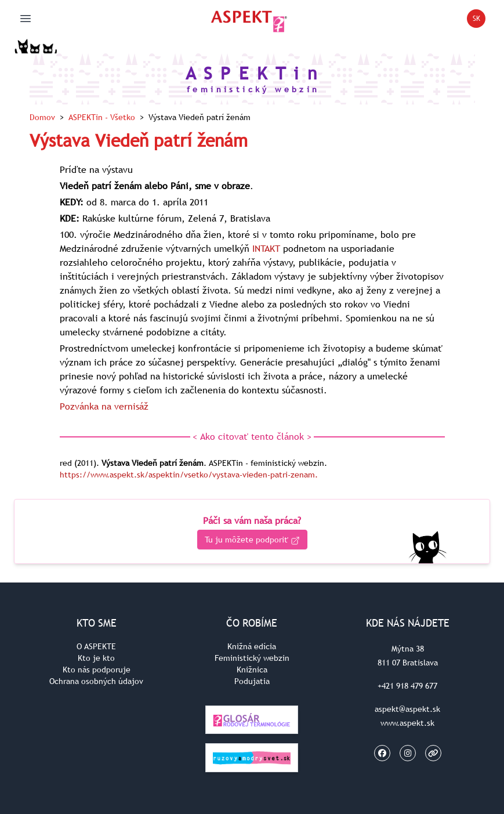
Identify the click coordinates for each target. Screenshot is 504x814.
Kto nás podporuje (97, 670)
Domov (42, 117)
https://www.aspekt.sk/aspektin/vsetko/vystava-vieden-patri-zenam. (189, 475)
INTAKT (266, 248)
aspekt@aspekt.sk (407, 709)
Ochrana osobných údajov (96, 681)
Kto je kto (96, 658)
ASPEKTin (102, 117)
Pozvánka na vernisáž (104, 406)
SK (479, 21)
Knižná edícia (252, 646)
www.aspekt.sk (407, 723)
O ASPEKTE (96, 646)
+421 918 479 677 (407, 686)
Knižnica (252, 670)
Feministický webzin (252, 658)
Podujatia (252, 681)
